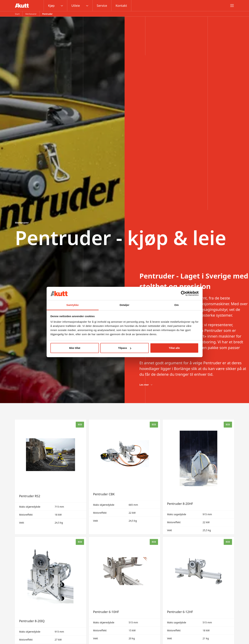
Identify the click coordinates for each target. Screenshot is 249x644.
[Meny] (232, 6)
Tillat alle (174, 348)
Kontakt (121, 6)
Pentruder (47, 14)
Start (17, 14)
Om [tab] (176, 305)
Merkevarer (31, 14)
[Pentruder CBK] (124, 477)
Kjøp (51, 6)
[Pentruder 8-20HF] (198, 477)
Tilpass (125, 348)
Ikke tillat (75, 348)
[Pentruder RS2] (51, 477)
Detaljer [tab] (125, 305)
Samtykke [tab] (73, 305)
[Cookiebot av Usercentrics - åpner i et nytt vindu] (183, 293)
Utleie (76, 6)
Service (102, 6)
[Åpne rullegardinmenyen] (62, 6)
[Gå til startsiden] (22, 6)
